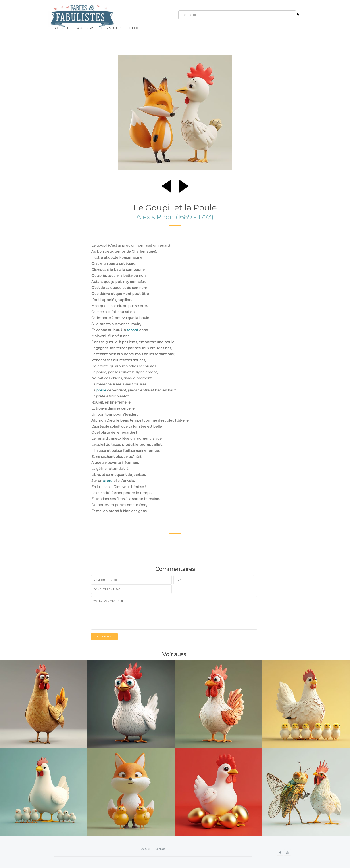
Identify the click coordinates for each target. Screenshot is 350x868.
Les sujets (112, 28)
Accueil (62, 28)
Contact (160, 849)
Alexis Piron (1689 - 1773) (175, 217)
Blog (134, 28)
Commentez (104, 637)
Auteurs (86, 28)
